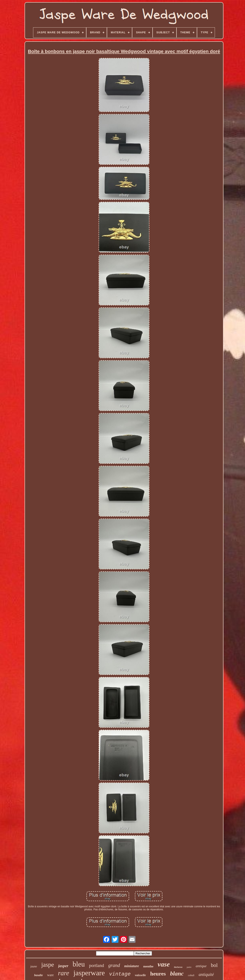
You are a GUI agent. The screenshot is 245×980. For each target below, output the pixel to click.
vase (164, 964)
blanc (177, 973)
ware (50, 975)
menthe (148, 966)
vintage (120, 974)
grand (114, 965)
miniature (132, 966)
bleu (79, 964)
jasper (63, 966)
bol (214, 965)
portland (96, 965)
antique (201, 966)
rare (64, 973)
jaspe (48, 965)
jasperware (89, 973)
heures (158, 974)
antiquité (206, 974)
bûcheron (178, 967)
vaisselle (140, 975)
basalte (38, 975)
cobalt (191, 975)
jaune (34, 966)
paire (189, 967)
